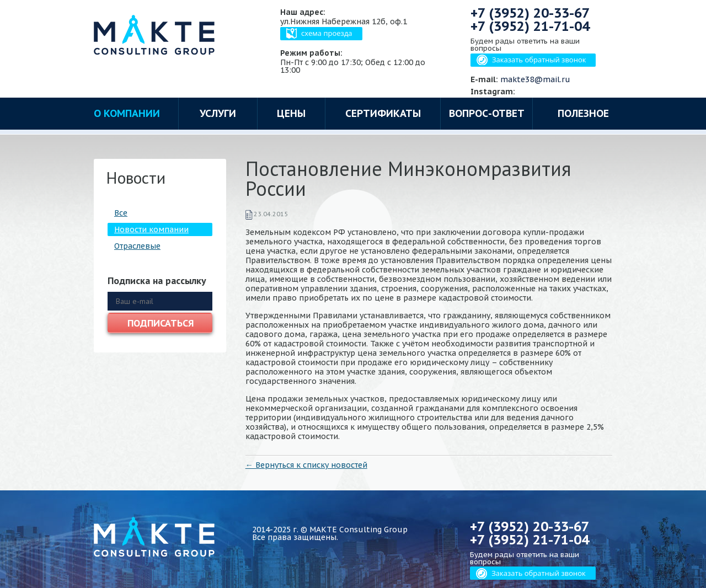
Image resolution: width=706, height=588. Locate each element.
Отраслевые (137, 246)
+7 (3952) (530, 13)
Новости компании (151, 229)
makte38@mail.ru (535, 79)
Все (121, 213)
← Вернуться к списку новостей (306, 465)
